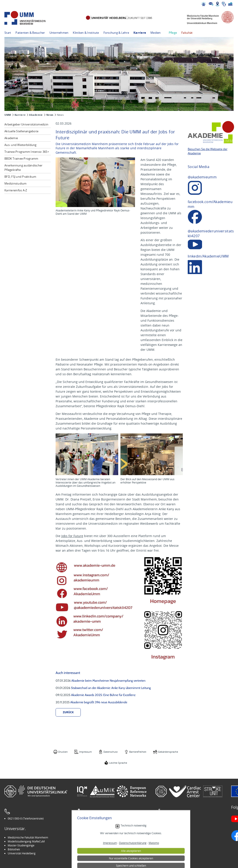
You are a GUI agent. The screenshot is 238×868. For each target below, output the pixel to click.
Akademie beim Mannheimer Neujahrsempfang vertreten (109, 681)
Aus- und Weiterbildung (21, 145)
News (50, 115)
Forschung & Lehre (116, 33)
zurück (68, 712)
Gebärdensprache (168, 752)
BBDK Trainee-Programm (21, 159)
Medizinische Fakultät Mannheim (28, 837)
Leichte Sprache (118, 763)
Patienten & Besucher (30, 33)
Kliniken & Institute (86, 33)
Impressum (85, 752)
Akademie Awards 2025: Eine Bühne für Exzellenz (103, 695)
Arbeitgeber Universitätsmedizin (26, 124)
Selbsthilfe (165, 845)
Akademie (36, 115)
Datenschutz (111, 752)
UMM (8, 115)
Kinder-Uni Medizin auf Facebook (100, 845)
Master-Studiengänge (21, 845)
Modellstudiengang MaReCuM (26, 841)
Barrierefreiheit (138, 752)
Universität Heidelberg (22, 853)
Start (8, 33)
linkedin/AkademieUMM (208, 256)
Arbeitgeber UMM (91, 837)
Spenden (164, 853)
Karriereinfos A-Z (16, 190)
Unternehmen (59, 33)
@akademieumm (202, 177)
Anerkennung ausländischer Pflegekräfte (23, 168)
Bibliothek (14, 849)
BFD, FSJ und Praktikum (20, 177)
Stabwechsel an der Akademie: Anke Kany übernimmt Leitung (111, 688)
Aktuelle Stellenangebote (21, 131)
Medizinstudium (16, 183)
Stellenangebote (169, 837)
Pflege (173, 33)
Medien (156, 33)
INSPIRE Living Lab (91, 841)
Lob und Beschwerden (172, 849)
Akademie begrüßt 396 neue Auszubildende (99, 702)
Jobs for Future (72, 536)
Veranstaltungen (169, 841)
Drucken (63, 752)
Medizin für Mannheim (93, 849)
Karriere (140, 33)
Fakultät (187, 33)
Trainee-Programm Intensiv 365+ (27, 152)
